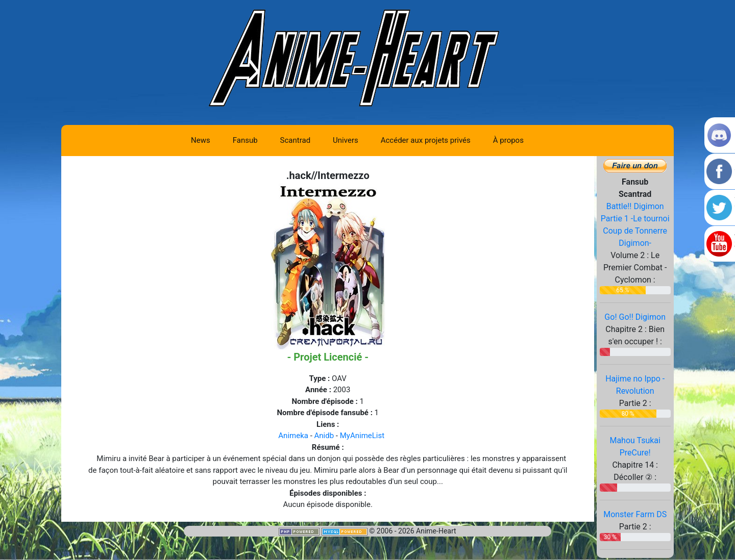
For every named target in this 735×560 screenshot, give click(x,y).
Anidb (324, 436)
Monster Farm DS (635, 514)
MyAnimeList (362, 436)
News (201, 140)
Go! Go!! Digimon (635, 317)
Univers (346, 140)
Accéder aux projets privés (426, 140)
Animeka (293, 436)
